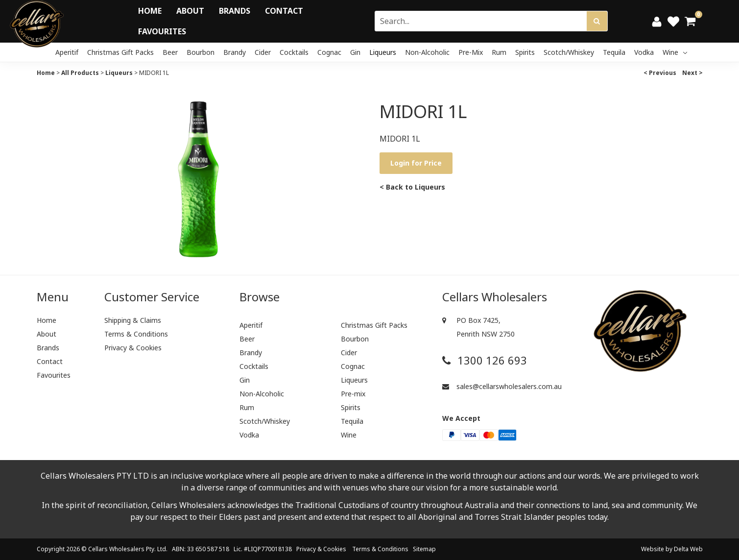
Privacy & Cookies (133, 348)
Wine (675, 52)
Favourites (162, 31)
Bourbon (201, 52)
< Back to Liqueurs (412, 187)
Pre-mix (471, 52)
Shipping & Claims (133, 320)
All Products (80, 73)
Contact (284, 11)
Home (150, 11)
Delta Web (688, 549)
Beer (170, 52)
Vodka (644, 52)
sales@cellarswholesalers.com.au (502, 386)
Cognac (329, 52)
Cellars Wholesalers (116, 549)
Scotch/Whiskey (569, 52)
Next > (692, 73)
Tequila (614, 52)
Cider (263, 52)
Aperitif (67, 52)
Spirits (525, 52)
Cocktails (294, 52)
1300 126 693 (485, 360)
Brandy (235, 52)
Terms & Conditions (136, 334)
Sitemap (424, 549)
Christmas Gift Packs (120, 52)
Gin (355, 52)
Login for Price (416, 163)
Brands (235, 11)
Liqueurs (383, 52)
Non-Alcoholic (427, 52)
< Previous (660, 73)
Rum (499, 52)
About (190, 11)
